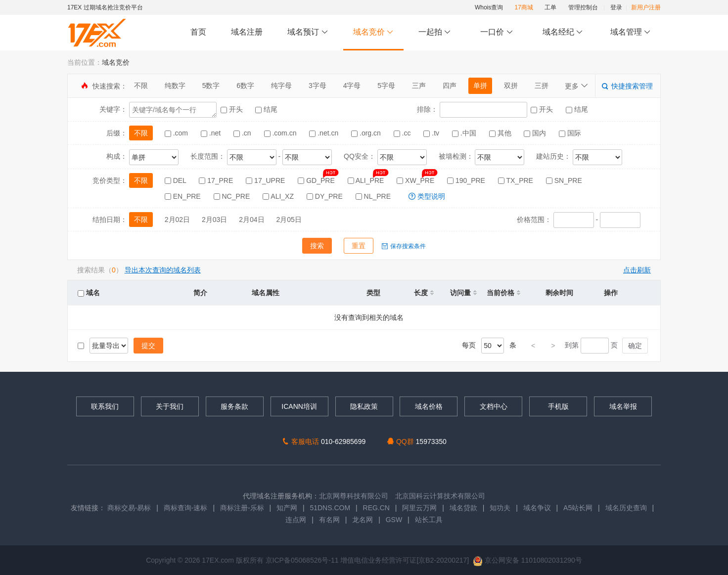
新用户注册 (646, 7)
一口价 (497, 32)
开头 (233, 109)
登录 (616, 7)
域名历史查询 (626, 508)
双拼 (511, 86)
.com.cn (281, 133)
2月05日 (289, 220)
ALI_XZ (279, 196)
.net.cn (325, 133)
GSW (394, 520)
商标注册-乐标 (242, 508)
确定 (635, 346)
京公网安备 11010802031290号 (527, 560)
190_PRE (467, 180)
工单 (550, 7)
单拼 (480, 86)
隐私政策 (364, 406)
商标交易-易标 (129, 508)
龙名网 (363, 520)
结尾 (266, 109)
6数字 (245, 86)
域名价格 (429, 406)
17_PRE (217, 180)
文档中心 (494, 406)
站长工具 (429, 520)
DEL (177, 180)
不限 (141, 86)
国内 (536, 133)
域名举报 (623, 406)
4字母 (352, 86)
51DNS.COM (330, 508)
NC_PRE (233, 196)
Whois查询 (489, 7)
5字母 (386, 86)
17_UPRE (266, 180)
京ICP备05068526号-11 (303, 560)
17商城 (524, 7)
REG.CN (376, 508)
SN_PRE (564, 180)
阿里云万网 (419, 508)
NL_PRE (374, 196)
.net (212, 133)
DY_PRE (326, 196)
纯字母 (281, 86)
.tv (432, 133)
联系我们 (105, 406)
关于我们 (170, 406)
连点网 (296, 520)
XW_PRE (416, 180)
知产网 (287, 508)
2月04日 (251, 220)
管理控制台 (583, 7)
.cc (403, 133)
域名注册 (247, 32)
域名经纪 (563, 32)
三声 (419, 86)
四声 (450, 86)
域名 (89, 293)
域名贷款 (463, 508)
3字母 (318, 86)
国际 (570, 133)
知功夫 (500, 508)
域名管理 (631, 32)
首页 (198, 32)
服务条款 (234, 406)
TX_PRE (517, 180)
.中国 (465, 133)
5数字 (211, 86)
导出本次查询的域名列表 (163, 270)
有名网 (329, 520)
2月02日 (177, 220)
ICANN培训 (299, 406)
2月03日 (214, 220)
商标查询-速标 (187, 508)
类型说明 (427, 196)
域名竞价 (373, 32)
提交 (148, 346)
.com (177, 133)
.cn (243, 133)
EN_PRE (184, 196)
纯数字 (175, 86)
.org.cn (367, 133)
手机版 (558, 406)
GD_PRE (317, 180)
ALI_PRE (367, 180)
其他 (501, 133)
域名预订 (308, 32)
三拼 (542, 86)
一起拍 (436, 32)
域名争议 (538, 508)
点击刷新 (637, 270)
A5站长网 (578, 508)
